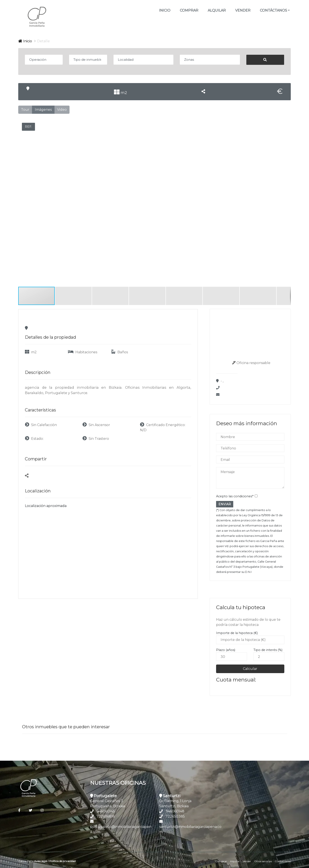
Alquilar (217, 10)
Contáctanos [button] (273, 10)
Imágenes (43, 110)
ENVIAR (225, 504)
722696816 (106, 816)
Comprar (189, 10)
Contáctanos (283, 861)
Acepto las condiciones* (235, 496)
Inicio (165, 10)
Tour (25, 110)
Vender (243, 10)
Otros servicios (263, 861)
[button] (287, 120)
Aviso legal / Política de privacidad (55, 861)
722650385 (175, 816)
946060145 (106, 811)
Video (62, 110)
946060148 (175, 811)
